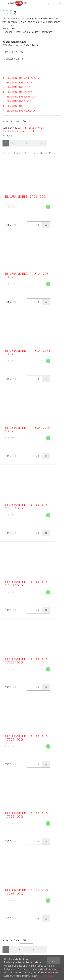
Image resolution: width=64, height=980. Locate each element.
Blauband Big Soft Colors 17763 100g (26, 661)
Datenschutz (45, 976)
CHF (33, 131)
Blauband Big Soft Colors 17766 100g (26, 892)
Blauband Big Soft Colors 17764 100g (26, 738)
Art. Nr (23, 128)
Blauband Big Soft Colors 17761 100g (26, 506)
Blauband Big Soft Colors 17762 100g (26, 584)
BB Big (52, 153)
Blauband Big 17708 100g (25, 196)
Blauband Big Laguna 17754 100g (28, 352)
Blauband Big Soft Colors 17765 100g (26, 815)
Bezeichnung (35, 128)
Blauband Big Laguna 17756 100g (28, 429)
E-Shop (7, 153)
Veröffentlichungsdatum (15, 131)
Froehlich (21, 153)
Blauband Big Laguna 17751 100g (28, 275)
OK (53, 961)
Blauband (38, 153)
